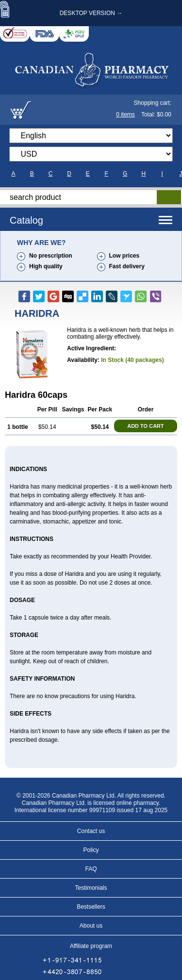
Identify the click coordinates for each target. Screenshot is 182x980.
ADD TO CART (146, 426)
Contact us (91, 831)
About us (91, 926)
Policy (91, 850)
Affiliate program (91, 946)
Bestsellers (91, 907)
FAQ (91, 869)
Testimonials (91, 888)
